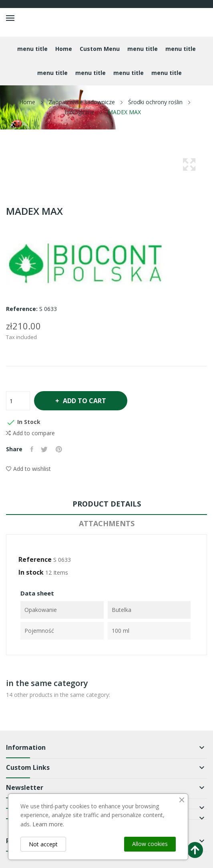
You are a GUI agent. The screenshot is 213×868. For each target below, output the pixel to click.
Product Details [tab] (107, 504)
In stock (31, 572)
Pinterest (59, 449)
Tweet (45, 449)
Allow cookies (150, 844)
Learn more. (48, 824)
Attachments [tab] (107, 523)
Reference (35, 559)
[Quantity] (18, 401)
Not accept (43, 844)
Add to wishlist (28, 469)
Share (32, 449)
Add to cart (84, 401)
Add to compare (30, 433)
